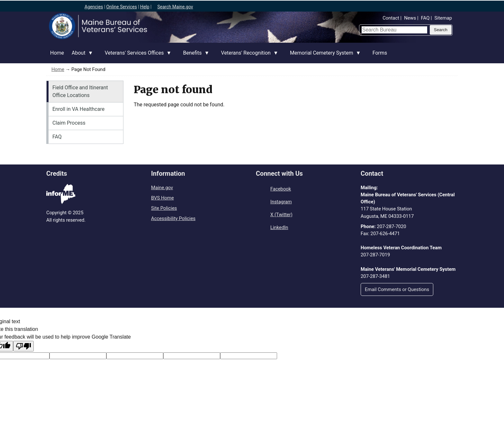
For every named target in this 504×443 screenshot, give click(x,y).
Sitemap (443, 18)
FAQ (425, 18)
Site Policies (164, 208)
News (410, 18)
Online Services (122, 7)
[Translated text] (192, 356)
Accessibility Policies (173, 218)
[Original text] (135, 356)
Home (57, 53)
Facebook (281, 189)
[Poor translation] (23, 346)
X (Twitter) (281, 215)
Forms (380, 53)
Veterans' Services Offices (136, 57)
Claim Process (69, 123)
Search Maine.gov (175, 7)
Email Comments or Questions (397, 289)
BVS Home (162, 198)
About (81, 57)
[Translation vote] (249, 356)
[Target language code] (78, 356)
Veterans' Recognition (248, 57)
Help (145, 7)
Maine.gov (162, 188)
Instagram (281, 202)
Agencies (94, 7)
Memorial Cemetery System (324, 57)
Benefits (194, 57)
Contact (391, 18)
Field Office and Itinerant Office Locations (80, 91)
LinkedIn (279, 227)
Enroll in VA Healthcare (78, 109)
